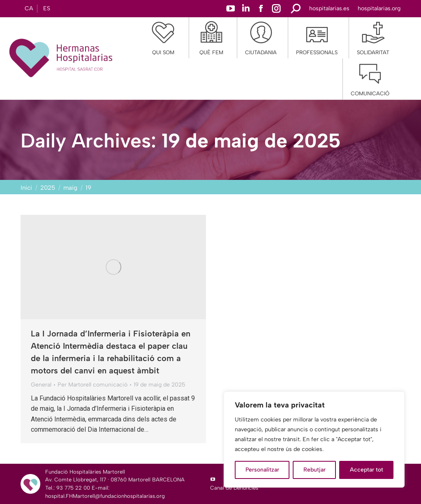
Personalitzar (262, 470)
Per (93, 385)
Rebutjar (315, 470)
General (41, 385)
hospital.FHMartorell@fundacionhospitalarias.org (105, 496)
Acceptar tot (367, 470)
